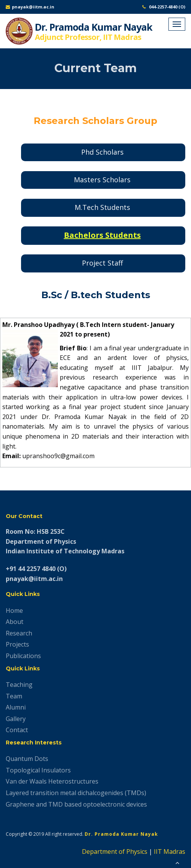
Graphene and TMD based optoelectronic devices (76, 804)
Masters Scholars (102, 180)
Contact (17, 730)
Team (14, 696)
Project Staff (102, 263)
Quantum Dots (27, 759)
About (15, 622)
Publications (23, 656)
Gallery (16, 719)
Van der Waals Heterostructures (52, 781)
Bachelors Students (102, 235)
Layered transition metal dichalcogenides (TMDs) (76, 793)
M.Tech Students (102, 207)
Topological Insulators (38, 770)
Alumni (16, 707)
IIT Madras (170, 851)
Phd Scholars (102, 152)
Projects (17, 644)
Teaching (19, 685)
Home (14, 611)
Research (19, 633)
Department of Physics (115, 851)
